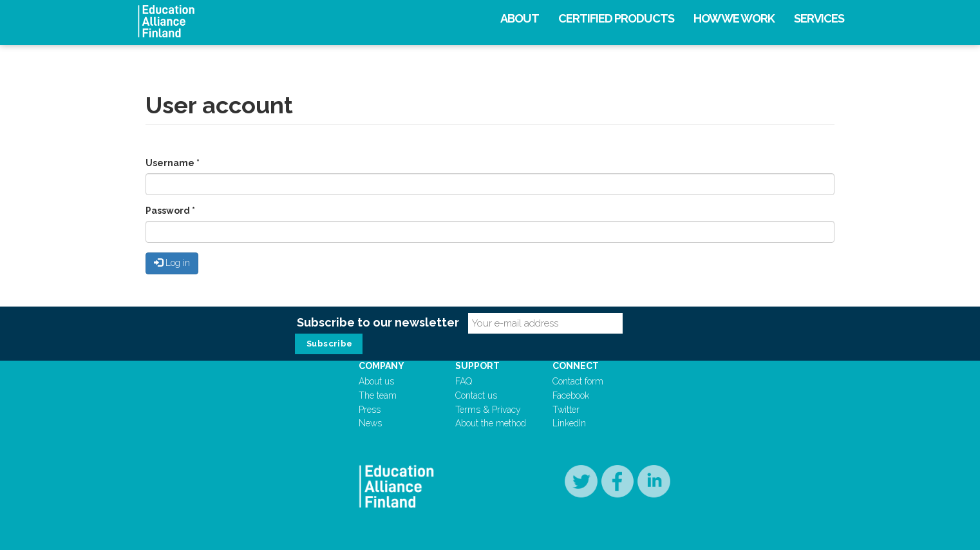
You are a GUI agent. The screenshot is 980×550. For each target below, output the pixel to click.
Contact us (476, 395)
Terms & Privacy (488, 410)
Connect (576, 366)
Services (819, 18)
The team (378, 395)
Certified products (616, 18)
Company (382, 366)
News (370, 423)
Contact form (578, 381)
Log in (172, 263)
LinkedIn (569, 423)
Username (173, 163)
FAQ (464, 381)
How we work (734, 18)
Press (370, 410)
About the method (491, 423)
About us (376, 381)
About (520, 18)
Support (477, 366)
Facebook (571, 395)
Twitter (566, 410)
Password (170, 211)
